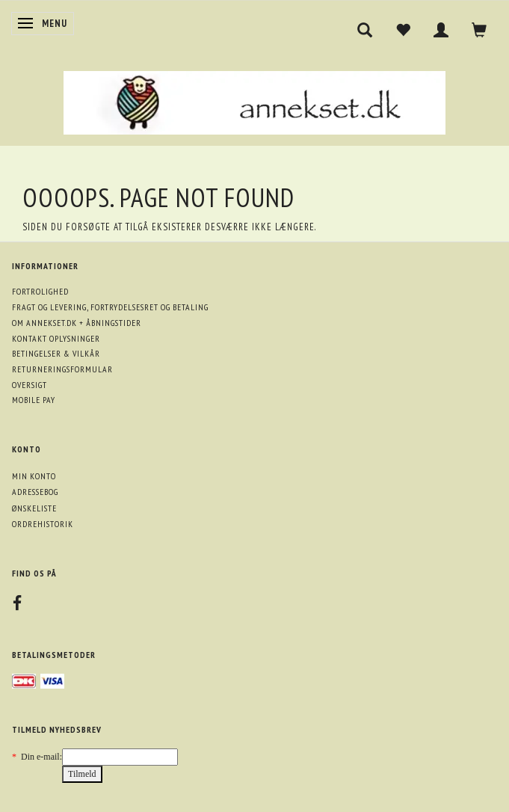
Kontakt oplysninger (56, 338)
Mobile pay (34, 400)
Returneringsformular (62, 369)
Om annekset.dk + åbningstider (77, 323)
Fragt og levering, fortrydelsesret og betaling (110, 307)
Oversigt (30, 385)
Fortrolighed (40, 291)
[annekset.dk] (254, 101)
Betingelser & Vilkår (56, 353)
